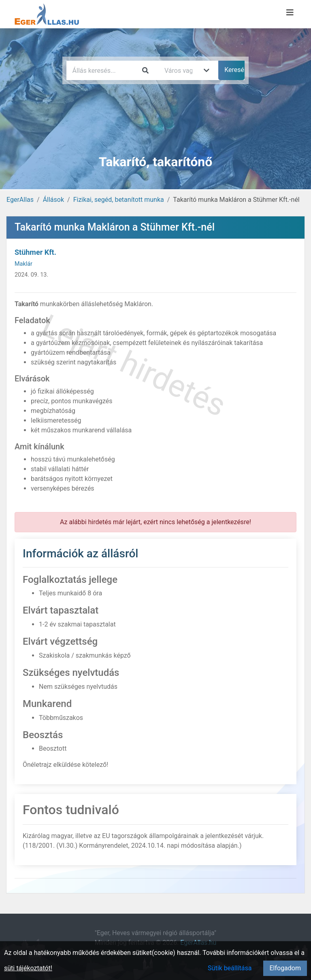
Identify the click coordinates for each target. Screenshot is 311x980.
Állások (53, 200)
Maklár (23, 264)
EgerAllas (20, 200)
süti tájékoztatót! (28, 968)
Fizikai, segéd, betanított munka (119, 200)
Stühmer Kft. (35, 252)
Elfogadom (285, 968)
